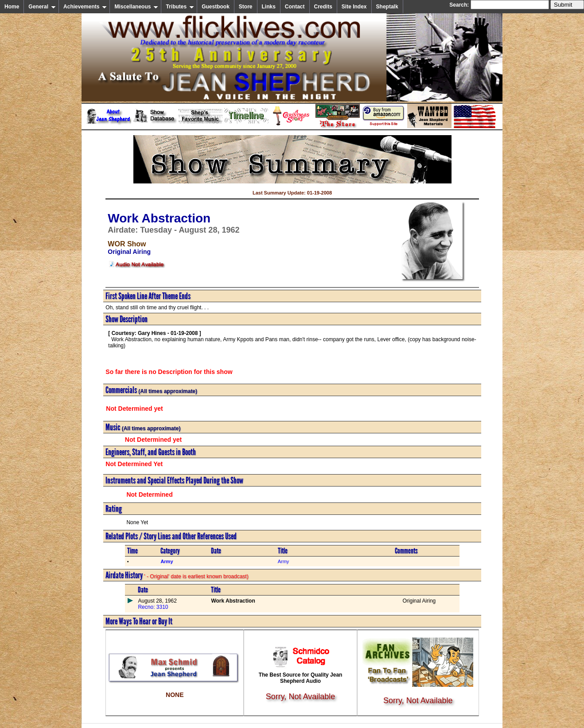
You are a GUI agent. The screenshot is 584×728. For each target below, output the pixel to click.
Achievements (85, 7)
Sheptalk (387, 7)
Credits (323, 7)
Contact (295, 7)
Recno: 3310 (153, 607)
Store (246, 7)
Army (284, 561)
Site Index (354, 7)
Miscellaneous (136, 7)
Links (269, 7)
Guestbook (216, 7)
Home (12, 7)
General (42, 7)
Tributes (180, 7)
